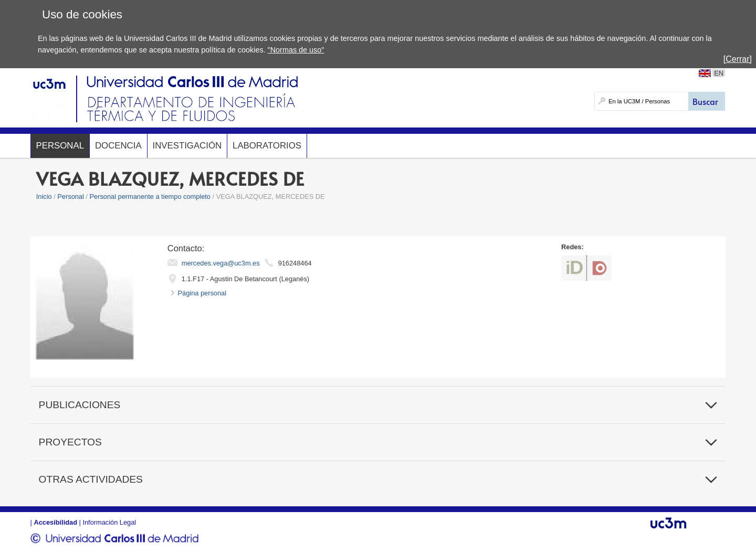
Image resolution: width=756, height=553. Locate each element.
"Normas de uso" (296, 50)
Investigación (187, 146)
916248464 (295, 263)
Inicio (44, 196)
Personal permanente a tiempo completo (150, 196)
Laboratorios (267, 146)
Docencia (118, 146)
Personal (60, 146)
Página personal (202, 293)
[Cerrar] (738, 59)
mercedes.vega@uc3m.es (221, 263)
